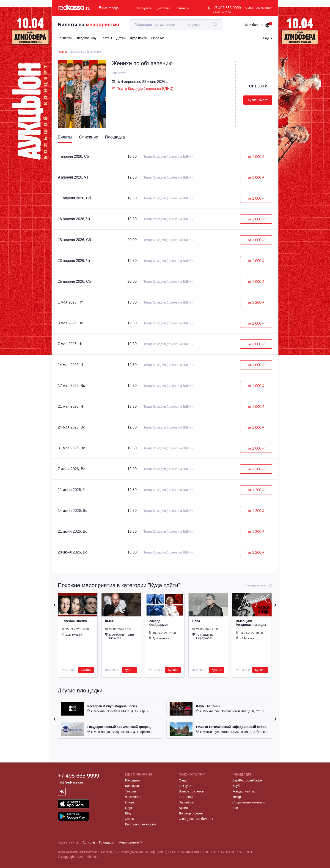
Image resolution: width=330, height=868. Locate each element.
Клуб (236, 786)
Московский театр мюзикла (120, 636)
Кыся (109, 621)
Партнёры (186, 802)
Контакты (182, 8)
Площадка (115, 137)
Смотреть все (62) (259, 585)
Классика (132, 786)
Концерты (132, 780)
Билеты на (88, 25)
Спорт (130, 802)
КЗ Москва (245, 638)
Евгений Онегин (74, 621)
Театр (237, 797)
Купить (86, 670)
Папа (196, 621)
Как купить (144, 8)
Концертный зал (244, 791)
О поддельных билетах (196, 819)
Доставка (164, 8)
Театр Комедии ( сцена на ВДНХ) (143, 89)
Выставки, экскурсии (140, 824)
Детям (130, 819)
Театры (131, 791)
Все (235, 808)
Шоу (128, 813)
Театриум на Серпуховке (203, 636)
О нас (183, 780)
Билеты (65, 137)
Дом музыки (72, 635)
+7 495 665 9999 (227, 8)
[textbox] (176, 25)
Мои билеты (257, 25)
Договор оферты (191, 813)
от (256, 157)
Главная (63, 52)
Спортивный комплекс (249, 802)
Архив (183, 808)
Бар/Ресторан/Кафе (247, 780)
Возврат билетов (191, 791)
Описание (89, 137)
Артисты (89, 842)
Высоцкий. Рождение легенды (251, 623)
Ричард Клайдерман (158, 623)
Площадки (107, 842)
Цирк (129, 808)
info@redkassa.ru (70, 782)
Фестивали (133, 797)
